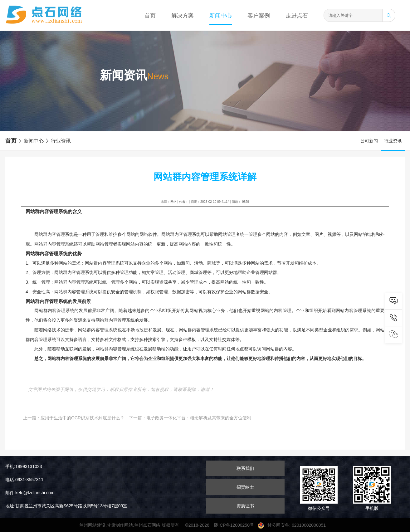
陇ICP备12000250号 (236, 525)
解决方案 (183, 16)
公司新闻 (369, 141)
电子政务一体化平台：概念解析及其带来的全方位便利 (199, 418)
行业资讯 (58, 141)
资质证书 (245, 506)
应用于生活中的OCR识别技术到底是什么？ (83, 418)
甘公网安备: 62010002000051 (294, 525)
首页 (150, 16)
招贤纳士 (245, 487)
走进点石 (297, 16)
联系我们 (245, 468)
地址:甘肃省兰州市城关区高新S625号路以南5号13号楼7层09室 (66, 506)
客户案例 (259, 16)
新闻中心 (221, 16)
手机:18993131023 (24, 466)
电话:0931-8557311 (24, 480)
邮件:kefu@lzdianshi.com (30, 493)
